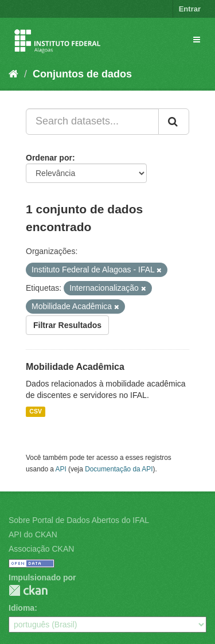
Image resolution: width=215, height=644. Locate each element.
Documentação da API (119, 469)
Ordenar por (49, 158)
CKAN (28, 590)
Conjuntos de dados (82, 74)
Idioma (21, 608)
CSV (36, 412)
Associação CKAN (41, 549)
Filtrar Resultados (67, 325)
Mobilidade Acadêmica (75, 367)
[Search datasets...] (92, 122)
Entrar (190, 9)
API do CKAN (33, 534)
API (61, 469)
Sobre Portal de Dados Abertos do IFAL (79, 520)
